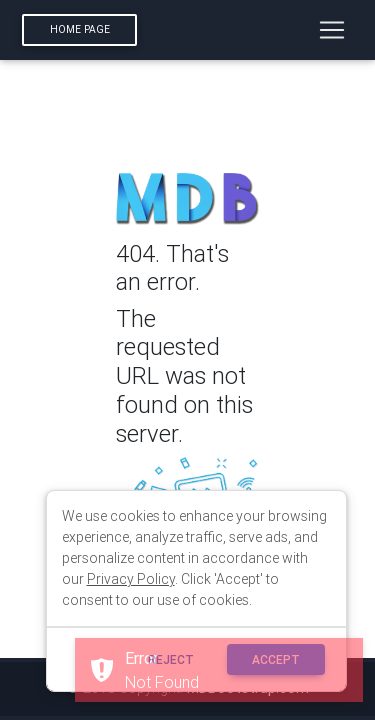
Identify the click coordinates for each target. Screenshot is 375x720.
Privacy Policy (131, 579)
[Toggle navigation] (332, 30)
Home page (80, 29)
